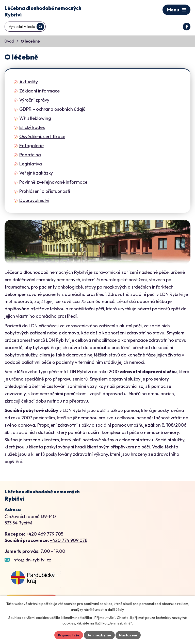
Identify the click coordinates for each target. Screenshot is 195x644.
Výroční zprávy (34, 100)
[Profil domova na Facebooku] (187, 27)
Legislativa (31, 164)
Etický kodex (32, 127)
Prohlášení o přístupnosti (45, 191)
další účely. (116, 610)
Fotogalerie (31, 146)
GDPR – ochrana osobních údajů (52, 109)
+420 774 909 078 (69, 540)
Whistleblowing (35, 118)
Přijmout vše (69, 635)
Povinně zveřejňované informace (53, 182)
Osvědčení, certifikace (42, 136)
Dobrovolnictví (34, 200)
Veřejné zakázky (36, 173)
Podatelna (30, 155)
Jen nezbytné (99, 635)
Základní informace (39, 91)
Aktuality (29, 82)
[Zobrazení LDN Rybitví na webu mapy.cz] (33, 578)
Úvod (9, 41)
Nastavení (128, 635)
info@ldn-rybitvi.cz (32, 560)
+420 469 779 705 (45, 534)
